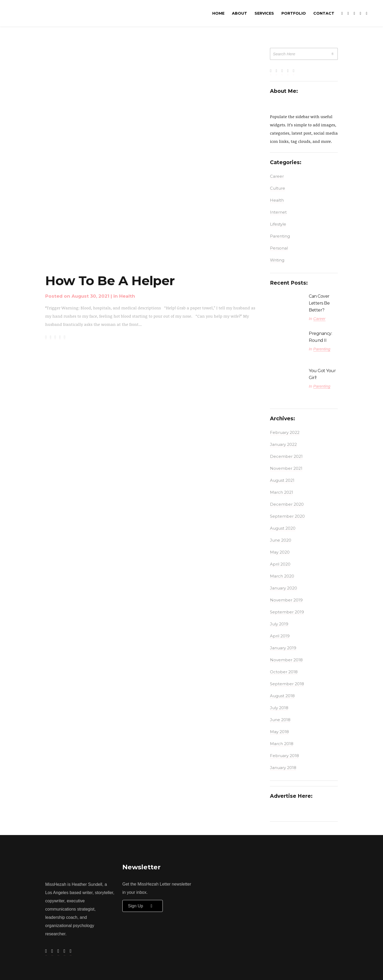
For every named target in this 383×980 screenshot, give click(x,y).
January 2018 (283, 768)
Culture (278, 188)
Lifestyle (278, 224)
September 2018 (287, 684)
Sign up (143, 906)
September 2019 (287, 612)
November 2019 (286, 600)
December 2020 (287, 504)
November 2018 (286, 660)
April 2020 (280, 564)
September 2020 (287, 516)
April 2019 (280, 636)
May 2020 (280, 552)
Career (277, 176)
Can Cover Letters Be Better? (319, 303)
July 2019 (279, 624)
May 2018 (279, 732)
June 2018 (280, 720)
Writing (277, 260)
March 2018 (282, 744)
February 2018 (284, 756)
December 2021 (286, 456)
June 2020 (281, 540)
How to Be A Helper (110, 281)
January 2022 (283, 444)
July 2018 (279, 708)
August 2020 (283, 528)
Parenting (280, 236)
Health (127, 296)
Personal (279, 248)
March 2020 (282, 576)
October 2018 (284, 672)
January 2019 (283, 648)
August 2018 (282, 696)
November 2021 (286, 468)
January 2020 (284, 588)
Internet (278, 212)
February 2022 (285, 432)
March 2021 (282, 492)
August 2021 (282, 480)
